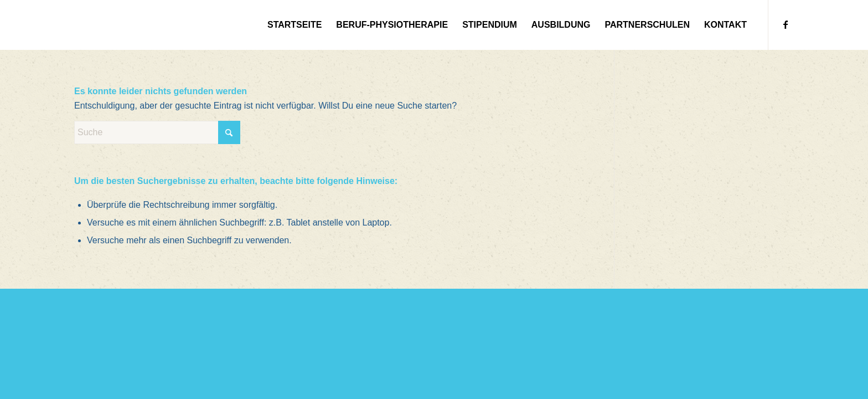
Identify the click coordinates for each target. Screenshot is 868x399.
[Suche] (157, 132)
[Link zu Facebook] (786, 24)
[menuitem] (294, 25)
